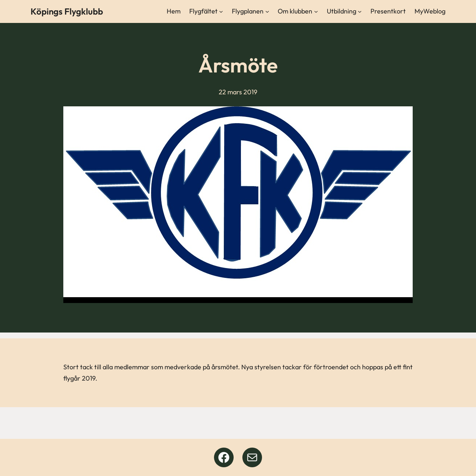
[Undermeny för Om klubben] (316, 11)
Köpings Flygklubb (67, 11)
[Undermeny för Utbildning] (360, 11)
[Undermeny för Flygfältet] (221, 11)
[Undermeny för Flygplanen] (267, 11)
